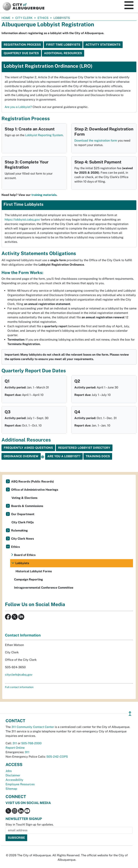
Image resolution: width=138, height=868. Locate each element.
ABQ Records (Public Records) (32, 481)
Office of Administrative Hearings (35, 490)
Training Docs (98, 456)
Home (6, 18)
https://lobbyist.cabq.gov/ (23, 220)
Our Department (23, 514)
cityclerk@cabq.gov (19, 675)
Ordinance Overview (21, 456)
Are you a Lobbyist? (18, 107)
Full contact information (19, 687)
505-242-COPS (57, 757)
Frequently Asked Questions (28, 448)
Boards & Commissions (27, 506)
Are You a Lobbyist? (64, 456)
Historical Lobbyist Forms (34, 571)
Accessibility (14, 780)
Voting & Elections (24, 498)
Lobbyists (22, 563)
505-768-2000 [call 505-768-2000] (31, 743)
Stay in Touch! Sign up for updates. (30, 824)
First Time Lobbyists (63, 45)
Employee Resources (20, 784)
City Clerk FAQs (23, 522)
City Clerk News (22, 539)
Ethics (43, 18)
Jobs (9, 771)
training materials (44, 195)
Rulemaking (19, 530)
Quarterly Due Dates (21, 53)
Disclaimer (13, 775)
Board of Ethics (25, 555)
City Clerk (24, 18)
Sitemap (11, 789)
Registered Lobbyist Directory (84, 448)
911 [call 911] (27, 752)
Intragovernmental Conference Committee (44, 588)
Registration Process (22, 45)
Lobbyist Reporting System (44, 135)
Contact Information (23, 635)
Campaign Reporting (28, 579)
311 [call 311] (15, 743)
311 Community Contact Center (33, 727)
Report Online (15, 748)
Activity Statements (103, 45)
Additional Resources (63, 53)
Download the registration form (96, 141)
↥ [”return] (130, 714)
